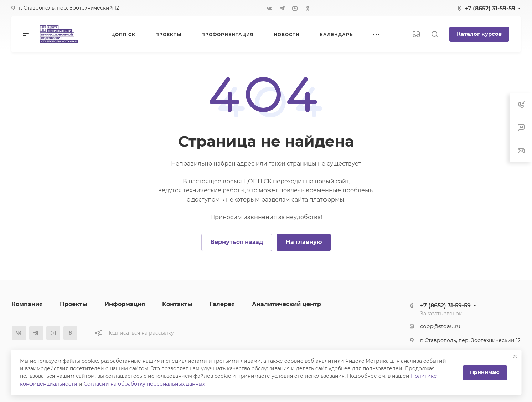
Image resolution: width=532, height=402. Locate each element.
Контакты (177, 304)
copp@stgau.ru (440, 326)
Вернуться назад (237, 242)
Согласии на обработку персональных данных (144, 384)
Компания (27, 304)
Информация (125, 304)
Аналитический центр (286, 304)
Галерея (222, 304)
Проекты (74, 304)
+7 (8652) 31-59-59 (490, 8)
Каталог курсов (479, 34)
